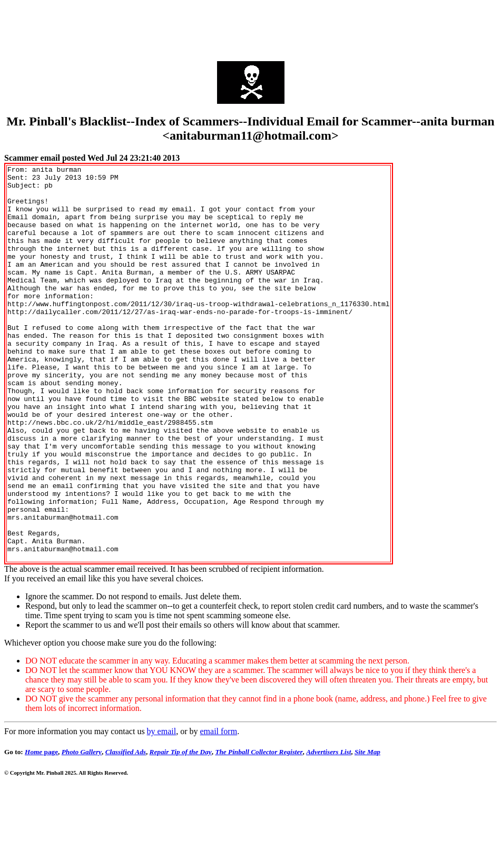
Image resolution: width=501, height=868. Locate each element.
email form (218, 810)
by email (162, 810)
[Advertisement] (251, 28)
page (41, 831)
